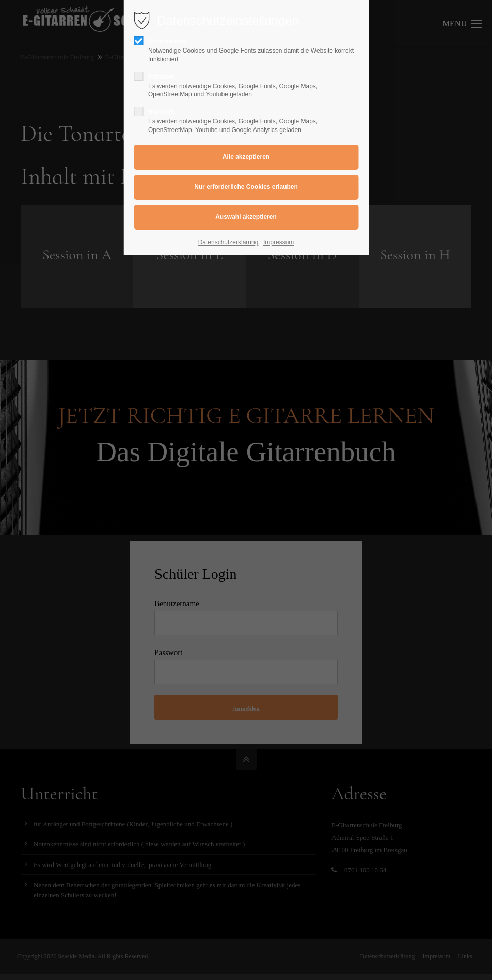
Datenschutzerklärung (228, 242)
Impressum (279, 242)
